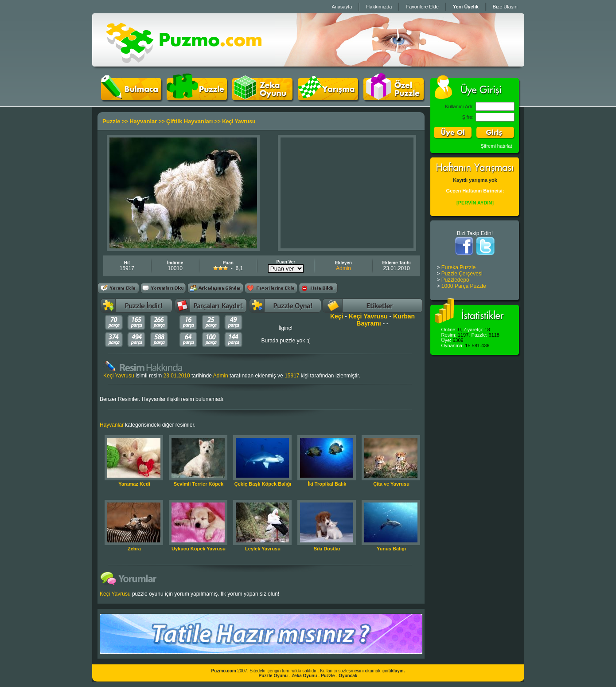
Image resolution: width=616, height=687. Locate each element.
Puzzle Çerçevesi (462, 274)
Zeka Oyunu (304, 676)
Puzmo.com (224, 671)
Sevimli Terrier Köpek (199, 484)
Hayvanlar (143, 121)
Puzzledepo (455, 280)
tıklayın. (396, 671)
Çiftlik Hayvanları (190, 121)
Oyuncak (348, 676)
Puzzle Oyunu (273, 676)
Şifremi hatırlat (497, 146)
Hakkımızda (379, 7)
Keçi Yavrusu (368, 316)
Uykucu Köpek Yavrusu (199, 549)
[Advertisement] (347, 193)
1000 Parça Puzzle (464, 286)
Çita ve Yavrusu (391, 484)
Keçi (337, 316)
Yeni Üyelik (466, 7)
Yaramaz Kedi (134, 484)
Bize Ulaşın (505, 7)
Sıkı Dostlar (327, 549)
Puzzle (111, 121)
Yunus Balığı (391, 549)
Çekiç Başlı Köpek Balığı (263, 484)
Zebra (134, 549)
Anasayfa (342, 7)
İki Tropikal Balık (327, 484)
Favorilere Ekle (422, 7)
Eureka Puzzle (458, 267)
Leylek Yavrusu (263, 549)
